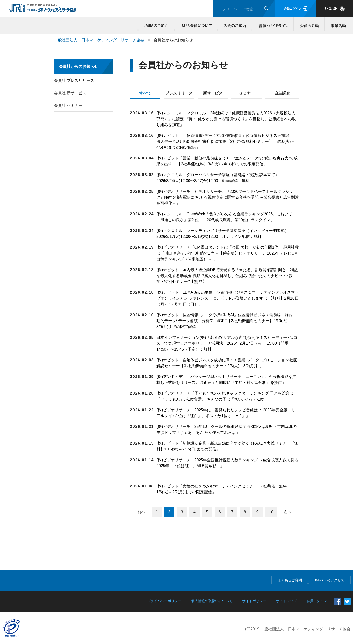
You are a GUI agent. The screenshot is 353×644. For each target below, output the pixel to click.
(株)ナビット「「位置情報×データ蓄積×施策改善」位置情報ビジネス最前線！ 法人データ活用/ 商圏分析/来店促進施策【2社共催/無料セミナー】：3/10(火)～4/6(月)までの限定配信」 (227, 141)
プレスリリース (179, 93)
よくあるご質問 (290, 580)
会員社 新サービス (70, 93)
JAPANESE (335, 9)
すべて (145, 93)
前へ (141, 512)
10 (271, 512)
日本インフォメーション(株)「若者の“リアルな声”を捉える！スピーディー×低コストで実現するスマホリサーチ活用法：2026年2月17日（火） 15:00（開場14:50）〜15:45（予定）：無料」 (227, 343)
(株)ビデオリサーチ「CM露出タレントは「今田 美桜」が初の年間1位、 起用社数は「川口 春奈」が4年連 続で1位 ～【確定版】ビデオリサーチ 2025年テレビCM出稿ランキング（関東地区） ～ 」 (228, 253)
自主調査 (282, 93)
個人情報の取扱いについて (212, 601)
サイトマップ (286, 601)
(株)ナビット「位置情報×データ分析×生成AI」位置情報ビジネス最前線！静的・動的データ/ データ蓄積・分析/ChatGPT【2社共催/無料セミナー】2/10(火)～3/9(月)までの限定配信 (227, 321)
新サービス (213, 93)
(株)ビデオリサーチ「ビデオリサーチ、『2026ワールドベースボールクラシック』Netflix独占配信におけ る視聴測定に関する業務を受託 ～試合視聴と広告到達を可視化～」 (228, 197)
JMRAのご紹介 (156, 26)
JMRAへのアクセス (329, 580)
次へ (288, 512)
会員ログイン (295, 9)
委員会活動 (309, 26)
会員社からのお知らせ (78, 67)
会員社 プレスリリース (74, 80)
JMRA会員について (196, 26)
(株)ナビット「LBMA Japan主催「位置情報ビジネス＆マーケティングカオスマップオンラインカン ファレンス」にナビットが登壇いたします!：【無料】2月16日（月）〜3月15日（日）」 (228, 298)
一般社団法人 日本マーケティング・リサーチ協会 (99, 40)
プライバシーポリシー (164, 601)
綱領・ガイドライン (273, 26)
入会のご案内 (235, 26)
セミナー (247, 93)
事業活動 (338, 26)
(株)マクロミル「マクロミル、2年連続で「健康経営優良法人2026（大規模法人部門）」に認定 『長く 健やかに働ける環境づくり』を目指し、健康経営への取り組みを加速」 (226, 119)
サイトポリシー (254, 601)
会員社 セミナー (68, 105)
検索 (266, 8)
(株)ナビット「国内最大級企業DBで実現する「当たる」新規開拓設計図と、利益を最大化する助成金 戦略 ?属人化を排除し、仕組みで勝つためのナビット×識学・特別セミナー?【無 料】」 (227, 276)
